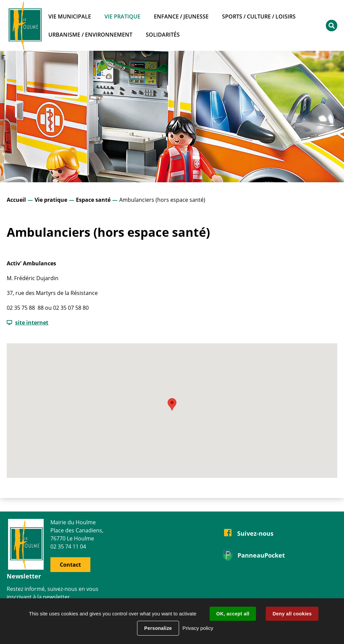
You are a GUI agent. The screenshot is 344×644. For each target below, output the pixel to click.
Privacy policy (198, 628)
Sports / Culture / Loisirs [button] (259, 16)
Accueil (16, 200)
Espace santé (93, 200)
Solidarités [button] (163, 35)
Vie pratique (51, 200)
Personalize (158, 628)
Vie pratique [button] (122, 16)
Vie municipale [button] (70, 16)
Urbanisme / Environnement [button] (90, 35)
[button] (172, 404)
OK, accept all (233, 614)
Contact (70, 565)
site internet (32, 323)
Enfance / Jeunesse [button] (181, 16)
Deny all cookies (292, 614)
